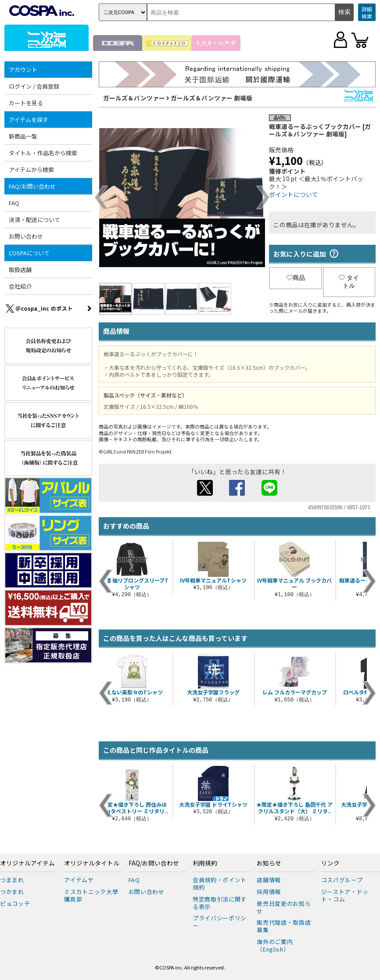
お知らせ (269, 863)
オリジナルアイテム (27, 863)
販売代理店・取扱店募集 (284, 926)
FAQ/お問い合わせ (32, 186)
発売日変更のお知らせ (284, 907)
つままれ (12, 880)
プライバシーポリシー (220, 922)
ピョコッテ (15, 903)
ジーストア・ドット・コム (345, 895)
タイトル (349, 282)
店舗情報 (269, 880)
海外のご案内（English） (275, 945)
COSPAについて (29, 253)
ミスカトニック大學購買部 (91, 895)
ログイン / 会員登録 (34, 86)
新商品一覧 (23, 136)
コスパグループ (342, 880)
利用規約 (205, 863)
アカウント (23, 70)
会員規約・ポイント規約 (220, 883)
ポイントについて (294, 194)
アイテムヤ (79, 880)
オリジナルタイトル (92, 863)
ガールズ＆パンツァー (134, 98)
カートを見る (26, 103)
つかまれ (12, 892)
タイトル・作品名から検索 (43, 153)
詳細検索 (367, 13)
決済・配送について (34, 220)
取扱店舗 (20, 270)
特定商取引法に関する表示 (220, 903)
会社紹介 (20, 286)
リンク (330, 863)
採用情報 (269, 892)
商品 (296, 278)
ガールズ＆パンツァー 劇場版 (212, 98)
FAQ (14, 203)
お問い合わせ (26, 236)
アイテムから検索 (31, 170)
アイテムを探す (29, 120)
